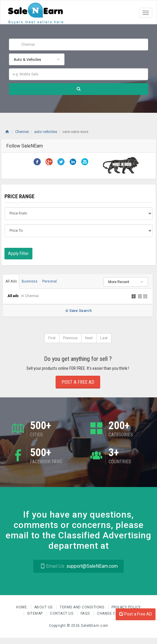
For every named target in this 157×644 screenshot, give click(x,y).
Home (22, 607)
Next (89, 338)
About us (44, 607)
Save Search (78, 311)
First (52, 338)
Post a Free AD (136, 614)
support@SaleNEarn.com (78, 566)
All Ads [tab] (11, 281)
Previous (70, 338)
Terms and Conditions (83, 607)
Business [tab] (30, 281)
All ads (14, 296)
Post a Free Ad (78, 382)
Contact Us (62, 613)
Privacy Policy (126, 607)
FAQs (86, 613)
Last (104, 338)
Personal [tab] (50, 281)
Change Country (114, 613)
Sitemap (35, 613)
